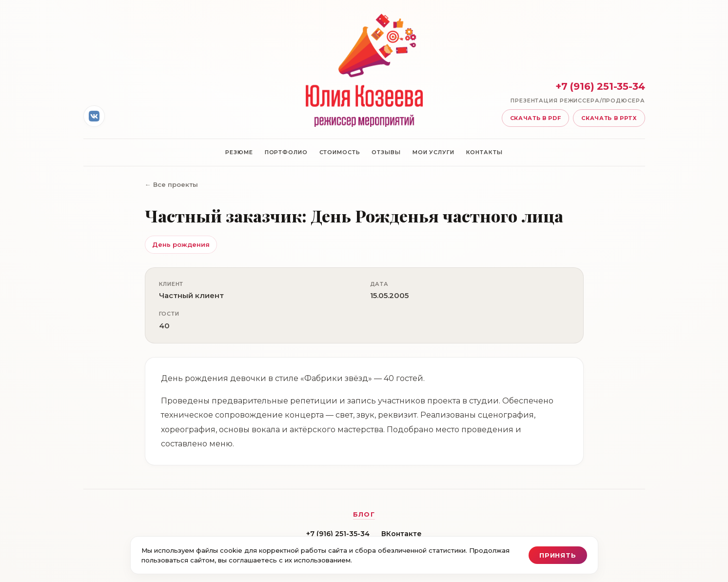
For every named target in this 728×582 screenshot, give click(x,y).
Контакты (484, 152)
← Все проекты (171, 184)
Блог (364, 514)
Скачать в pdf (536, 118)
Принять (558, 555)
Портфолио (286, 152)
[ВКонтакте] (94, 116)
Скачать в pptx (609, 118)
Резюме (239, 152)
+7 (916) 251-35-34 (338, 534)
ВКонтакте (402, 534)
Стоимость (340, 152)
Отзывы (386, 152)
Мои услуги (433, 152)
